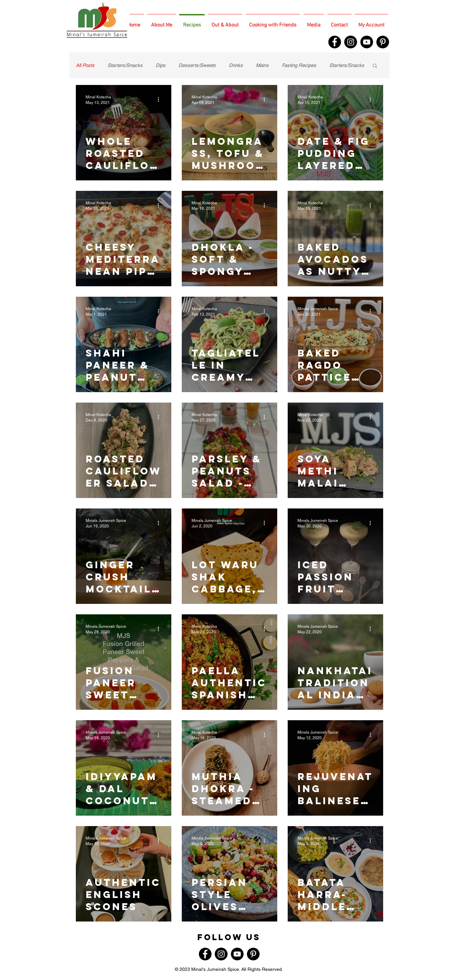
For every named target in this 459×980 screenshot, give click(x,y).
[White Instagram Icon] (34, 7)
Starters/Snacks (125, 65)
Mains (262, 65)
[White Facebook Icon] (11, 7)
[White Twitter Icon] (23, 7)
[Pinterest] (383, 42)
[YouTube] (367, 42)
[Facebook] (335, 42)
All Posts (85, 65)
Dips (161, 65)
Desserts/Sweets (197, 65)
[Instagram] (351, 42)
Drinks (236, 65)
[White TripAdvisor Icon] (46, 7)
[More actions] (161, 99)
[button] (375, 66)
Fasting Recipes (299, 65)
